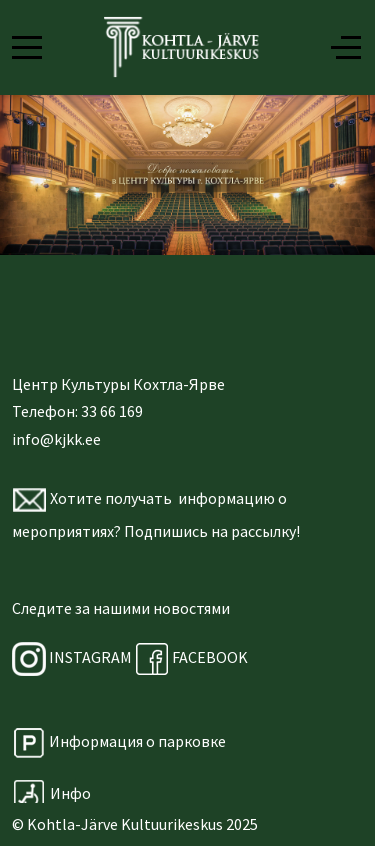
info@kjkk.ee (56, 439)
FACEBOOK (191, 657)
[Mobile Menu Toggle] (27, 47)
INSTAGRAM (90, 657)
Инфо (52, 793)
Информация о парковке (137, 741)
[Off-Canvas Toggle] (346, 47)
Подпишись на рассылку (210, 531)
